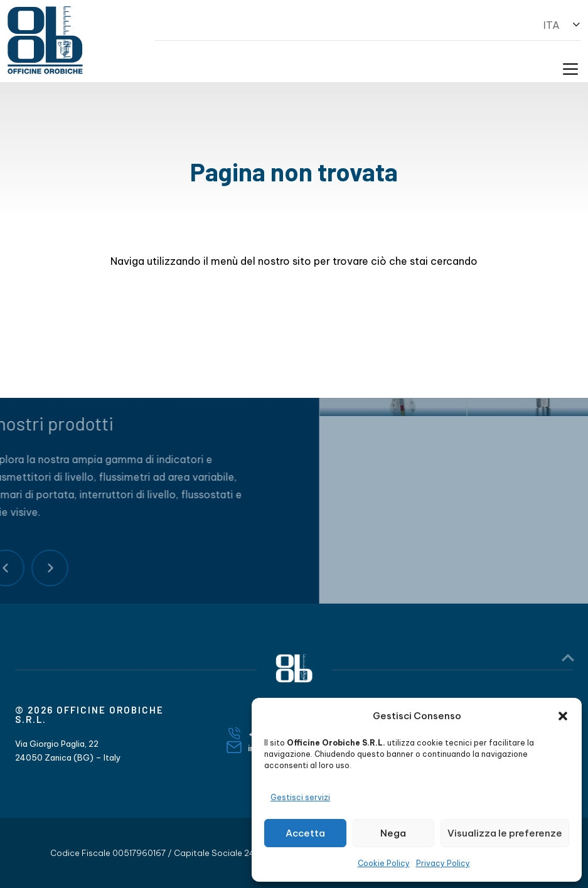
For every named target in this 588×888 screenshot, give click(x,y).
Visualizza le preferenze (505, 833)
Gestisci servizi (300, 797)
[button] (563, 716)
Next (21, 568)
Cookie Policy (384, 863)
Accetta (305, 833)
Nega (393, 833)
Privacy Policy (443, 863)
